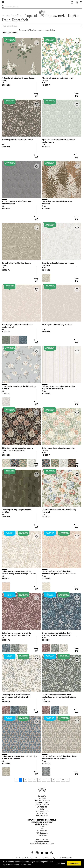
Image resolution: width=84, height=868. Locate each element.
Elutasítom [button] (61, 863)
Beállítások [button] (26, 865)
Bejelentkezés (42, 811)
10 (63, 780)
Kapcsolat (42, 813)
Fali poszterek (42, 803)
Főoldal (42, 796)
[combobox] (42, 26)
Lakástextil (42, 807)
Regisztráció (42, 816)
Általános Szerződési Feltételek (42, 820)
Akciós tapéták (42, 805)
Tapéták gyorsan (42, 800)
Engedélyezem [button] (74, 863)
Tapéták (42, 798)
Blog (42, 809)
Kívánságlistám (42, 824)
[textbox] (41, 26)
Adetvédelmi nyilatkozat (42, 822)
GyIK (42, 827)
